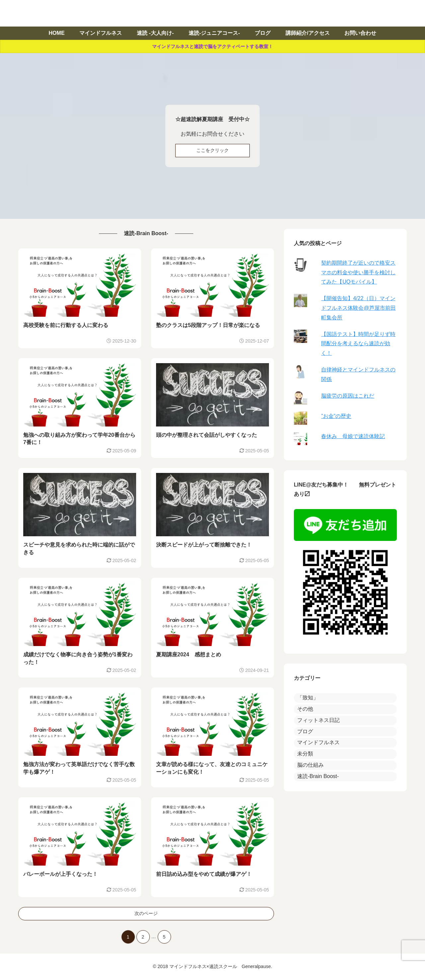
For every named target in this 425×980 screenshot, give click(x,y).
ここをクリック (212, 150)
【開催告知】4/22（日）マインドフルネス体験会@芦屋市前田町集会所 (358, 308)
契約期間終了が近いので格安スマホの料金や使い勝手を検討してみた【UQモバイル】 (358, 272)
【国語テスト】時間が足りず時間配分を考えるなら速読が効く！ (358, 344)
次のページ (146, 913)
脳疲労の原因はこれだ (348, 396)
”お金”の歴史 (336, 416)
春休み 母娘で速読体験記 (353, 436)
